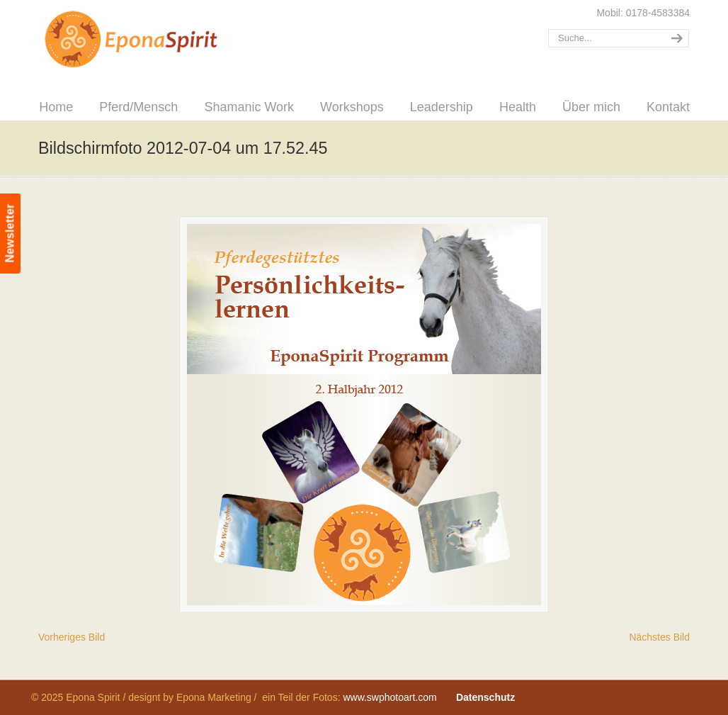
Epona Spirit (162, 40)
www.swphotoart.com (389, 697)
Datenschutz (485, 697)
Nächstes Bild (659, 637)
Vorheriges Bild (72, 637)
